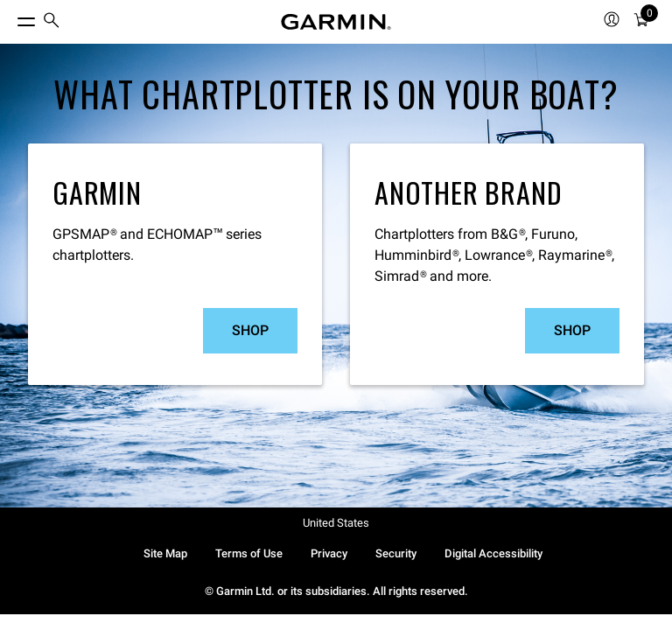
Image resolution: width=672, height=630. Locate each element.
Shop (250, 330)
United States (336, 523)
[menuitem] (52, 22)
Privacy (329, 553)
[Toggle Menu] (10, 17)
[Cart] (641, 22)
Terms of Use (249, 553)
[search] (52, 22)
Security (396, 553)
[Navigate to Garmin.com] (336, 22)
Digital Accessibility (493, 553)
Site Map (165, 553)
